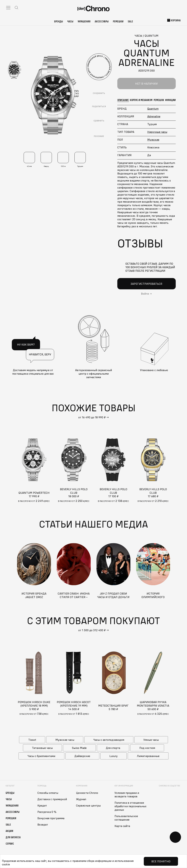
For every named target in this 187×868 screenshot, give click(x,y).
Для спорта (113, 748)
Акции (9, 831)
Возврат (43, 824)
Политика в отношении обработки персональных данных (130, 806)
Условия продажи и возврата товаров (127, 795)
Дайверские (82, 756)
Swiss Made (79, 748)
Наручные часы (157, 132)
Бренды (59, 21)
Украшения (84, 21)
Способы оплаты (48, 793)
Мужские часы (65, 740)
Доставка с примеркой (52, 799)
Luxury (114, 756)
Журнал (81, 799)
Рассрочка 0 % (47, 812)
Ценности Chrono (87, 793)
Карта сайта (122, 826)
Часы (70, 21)
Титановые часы (42, 748)
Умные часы (151, 740)
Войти (145, 294)
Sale (130, 21)
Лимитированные (148, 756)
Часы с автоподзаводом (109, 740)
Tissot (32, 740)
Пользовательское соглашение (126, 818)
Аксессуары (102, 21)
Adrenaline (154, 116)
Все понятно (161, 861)
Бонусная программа (51, 818)
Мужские (153, 140)
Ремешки (118, 21)
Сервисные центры (88, 805)
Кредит (42, 805)
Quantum (153, 109)
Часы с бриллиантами (41, 756)
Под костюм (147, 748)
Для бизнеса (13, 837)
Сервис (10, 844)
